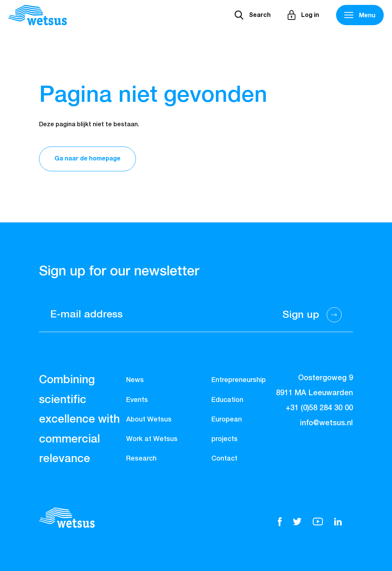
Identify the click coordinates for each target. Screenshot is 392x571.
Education (227, 400)
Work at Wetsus (152, 439)
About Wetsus (149, 420)
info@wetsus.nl (326, 423)
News (135, 380)
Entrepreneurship (239, 380)
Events (137, 400)
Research (141, 459)
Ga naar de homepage (87, 159)
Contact (224, 459)
